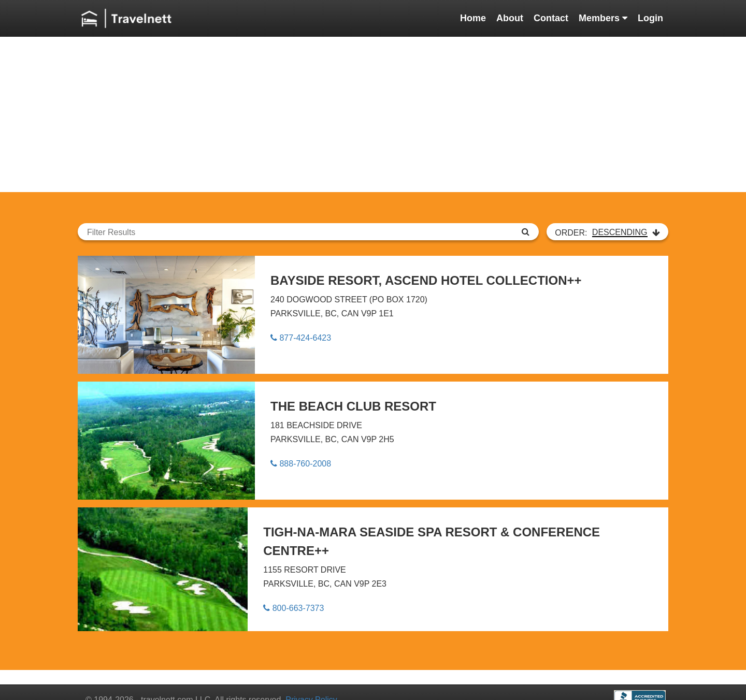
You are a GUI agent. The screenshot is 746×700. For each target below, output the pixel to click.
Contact (551, 18)
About (510, 18)
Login (650, 18)
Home (473, 18)
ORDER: (607, 232)
